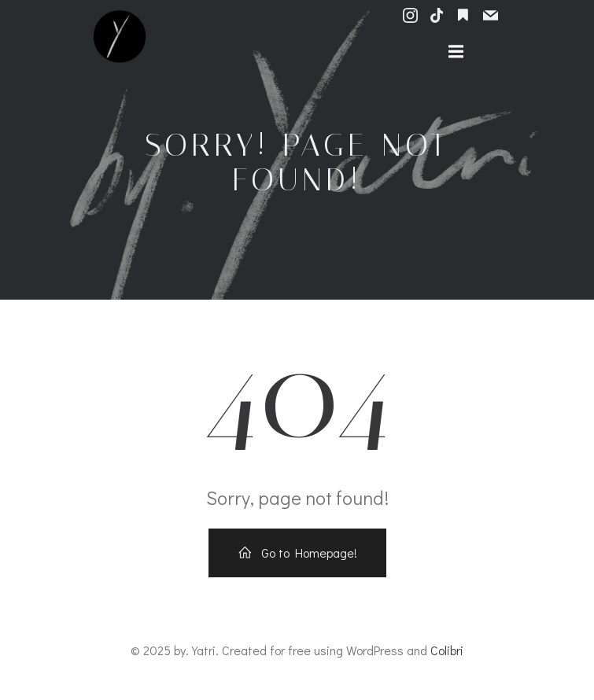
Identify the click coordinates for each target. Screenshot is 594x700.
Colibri (447, 650)
